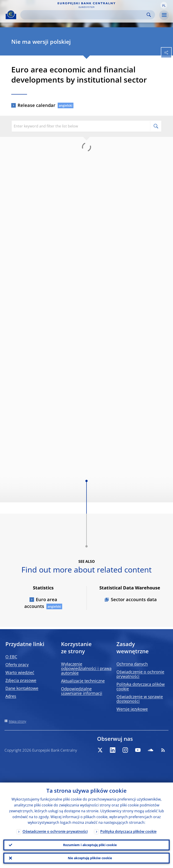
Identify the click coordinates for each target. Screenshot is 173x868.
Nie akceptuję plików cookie (90, 858)
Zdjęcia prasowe (21, 680)
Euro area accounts (41, 603)
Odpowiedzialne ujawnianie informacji (82, 691)
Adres (11, 696)
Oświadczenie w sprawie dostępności (140, 699)
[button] (164, 5)
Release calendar (36, 105)
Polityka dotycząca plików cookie (141, 686)
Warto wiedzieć (20, 672)
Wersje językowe (132, 709)
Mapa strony (17, 721)
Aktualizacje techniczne (83, 681)
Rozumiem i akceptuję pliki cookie (90, 845)
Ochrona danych (132, 664)
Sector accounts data (134, 599)
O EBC (11, 657)
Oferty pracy (17, 665)
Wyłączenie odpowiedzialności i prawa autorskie (86, 668)
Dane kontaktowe (22, 688)
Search (149, 15)
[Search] (84, 15)
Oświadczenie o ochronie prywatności (140, 674)
